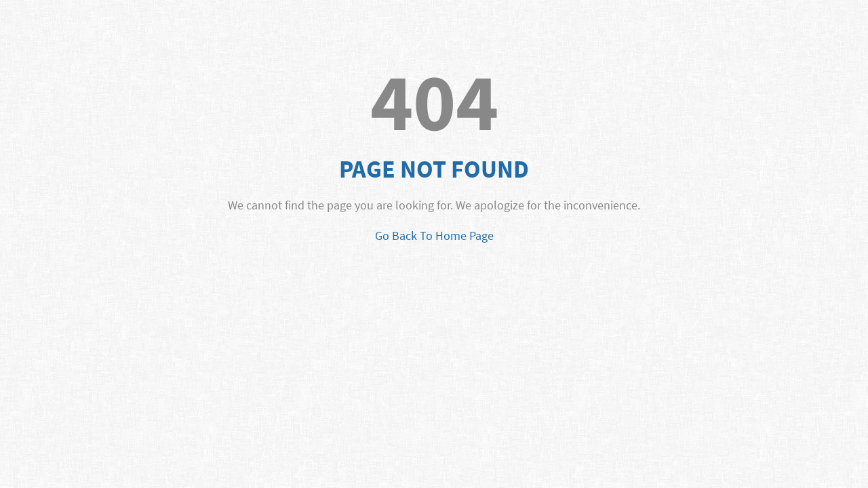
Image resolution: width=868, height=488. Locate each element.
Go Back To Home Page (434, 236)
